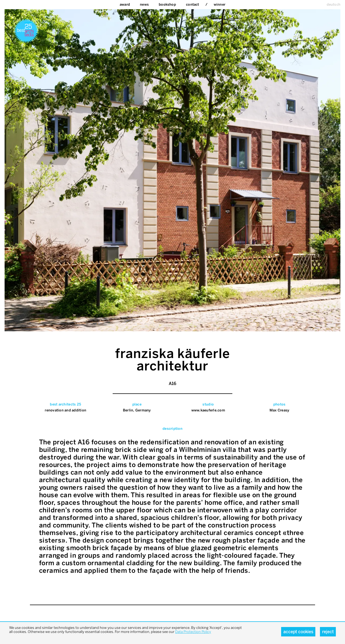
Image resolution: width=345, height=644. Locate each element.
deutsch (334, 4)
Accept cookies (298, 632)
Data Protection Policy (193, 632)
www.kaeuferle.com (208, 410)
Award (125, 4)
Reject (328, 632)
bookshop (167, 4)
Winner (220, 4)
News (144, 4)
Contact (192, 4)
